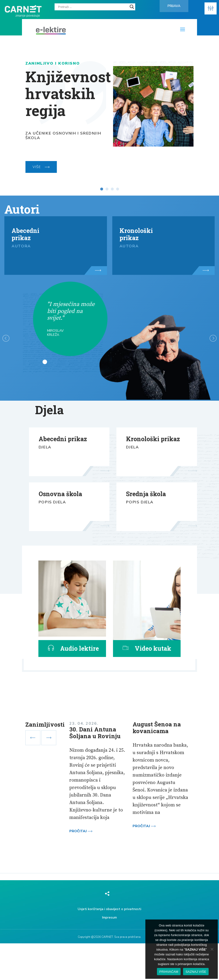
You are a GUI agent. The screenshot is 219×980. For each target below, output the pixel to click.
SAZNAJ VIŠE (196, 972)
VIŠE (41, 167)
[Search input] (93, 7)
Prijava (174, 6)
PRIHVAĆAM (169, 972)
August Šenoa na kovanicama (157, 728)
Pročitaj (81, 831)
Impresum (109, 917)
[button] (211, 8)
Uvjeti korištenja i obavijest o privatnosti (109, 909)
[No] (212, 949)
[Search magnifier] (132, 7)
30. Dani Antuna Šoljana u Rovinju (95, 733)
